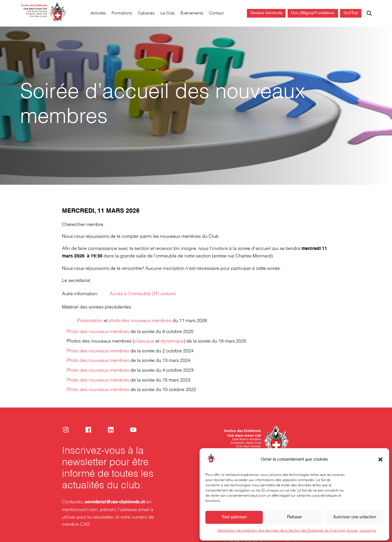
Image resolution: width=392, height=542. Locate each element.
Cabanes (146, 13)
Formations (122, 13)
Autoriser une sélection (355, 524)
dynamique (172, 341)
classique (144, 341)
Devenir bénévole (266, 13)
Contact (216, 13)
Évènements (192, 13)
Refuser (295, 524)
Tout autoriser (234, 524)
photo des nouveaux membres (140, 320)
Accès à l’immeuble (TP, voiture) (143, 294)
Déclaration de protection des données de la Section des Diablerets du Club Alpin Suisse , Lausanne (297, 537)
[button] (380, 466)
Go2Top (351, 13)
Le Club (168, 13)
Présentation (90, 320)
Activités (98, 13)
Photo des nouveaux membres (98, 332)
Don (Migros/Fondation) (313, 13)
